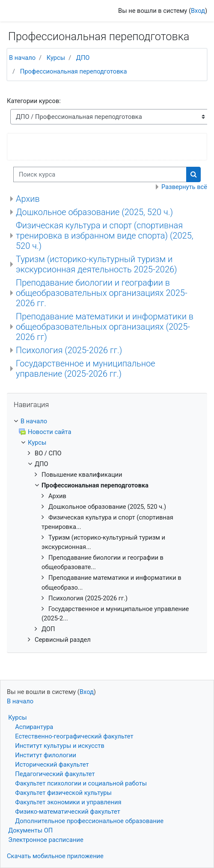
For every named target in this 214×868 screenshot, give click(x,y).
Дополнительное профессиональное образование (89, 821)
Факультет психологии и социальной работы (81, 783)
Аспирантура (34, 727)
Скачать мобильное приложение (55, 856)
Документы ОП (30, 830)
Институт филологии (46, 755)
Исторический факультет (52, 765)
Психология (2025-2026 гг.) (69, 350)
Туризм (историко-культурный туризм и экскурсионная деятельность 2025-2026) (97, 264)
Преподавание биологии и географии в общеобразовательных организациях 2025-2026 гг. (102, 293)
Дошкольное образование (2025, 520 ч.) (94, 212)
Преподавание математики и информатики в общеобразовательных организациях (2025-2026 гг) (105, 327)
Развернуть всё (184, 187)
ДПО (83, 58)
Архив (28, 199)
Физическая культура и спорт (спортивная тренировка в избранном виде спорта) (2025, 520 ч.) (105, 236)
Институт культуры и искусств (60, 746)
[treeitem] (107, 421)
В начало (22, 58)
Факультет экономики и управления (68, 802)
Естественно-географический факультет (74, 736)
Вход (198, 11)
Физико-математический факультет (68, 812)
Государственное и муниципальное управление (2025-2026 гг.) (85, 369)
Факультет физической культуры (63, 793)
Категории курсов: (34, 101)
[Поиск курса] (100, 174)
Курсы (56, 58)
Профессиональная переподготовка (74, 71)
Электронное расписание (46, 840)
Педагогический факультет (55, 774)
